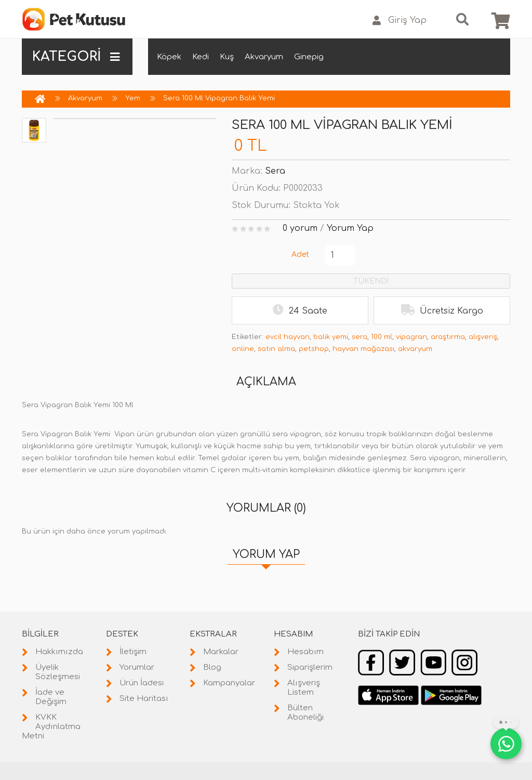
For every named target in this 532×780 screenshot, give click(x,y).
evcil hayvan (288, 337)
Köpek (169, 57)
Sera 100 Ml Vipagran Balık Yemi (219, 98)
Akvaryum (264, 57)
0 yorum (300, 228)
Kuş (227, 57)
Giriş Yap (400, 21)
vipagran (411, 337)
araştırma (448, 337)
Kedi (201, 57)
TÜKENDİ (371, 281)
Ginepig (309, 57)
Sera (275, 171)
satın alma (276, 349)
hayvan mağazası (363, 349)
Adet (300, 255)
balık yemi (331, 337)
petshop (314, 349)
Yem (133, 98)
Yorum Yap (350, 228)
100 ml (382, 337)
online (243, 349)
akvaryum (415, 349)
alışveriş (483, 337)
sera (360, 337)
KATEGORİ (76, 57)
